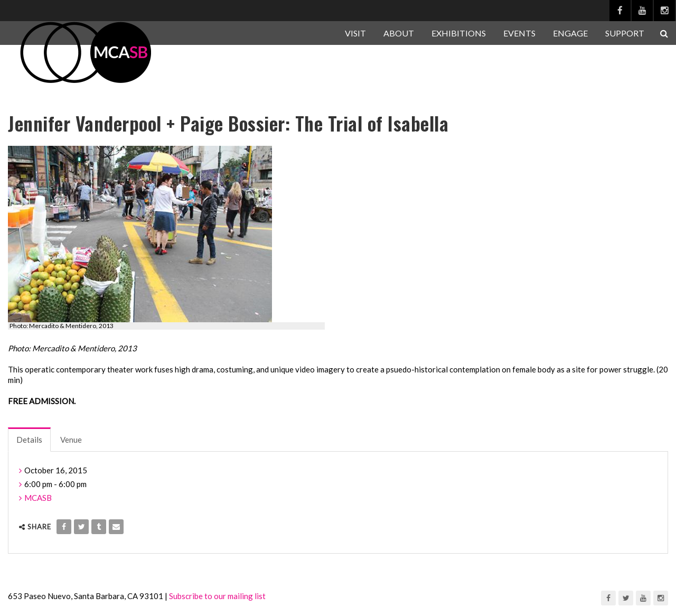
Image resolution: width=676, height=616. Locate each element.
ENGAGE (570, 33)
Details (29, 440)
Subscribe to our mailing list (217, 596)
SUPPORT (625, 33)
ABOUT (399, 33)
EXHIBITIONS (459, 33)
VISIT (355, 33)
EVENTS (519, 33)
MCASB (38, 498)
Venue (71, 440)
